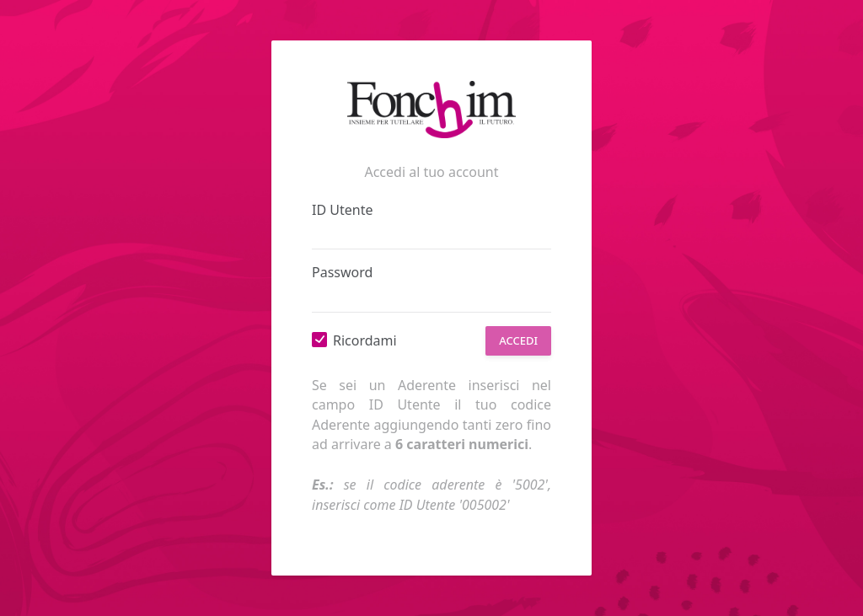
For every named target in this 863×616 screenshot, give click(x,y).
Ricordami (365, 340)
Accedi (518, 340)
